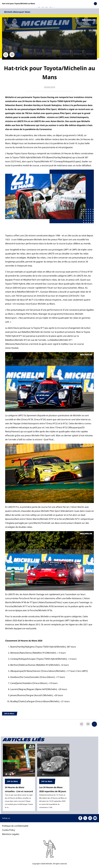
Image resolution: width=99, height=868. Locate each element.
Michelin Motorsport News (17, 12)
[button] (90, 4)
